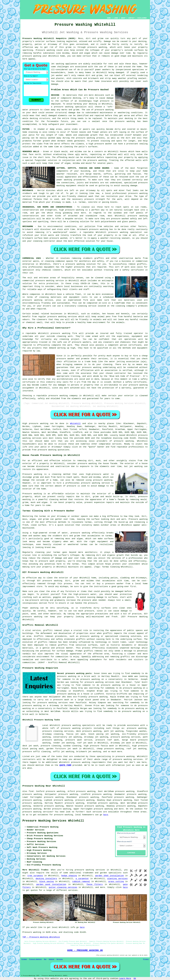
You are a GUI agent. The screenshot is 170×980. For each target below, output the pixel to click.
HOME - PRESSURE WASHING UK (85, 950)
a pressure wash (60, 700)
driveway (91, 190)
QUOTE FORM (65, 765)
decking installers (46, 879)
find (31, 791)
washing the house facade (103, 464)
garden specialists (111, 873)
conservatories (31, 216)
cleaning (50, 261)
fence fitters (95, 884)
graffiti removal (53, 630)
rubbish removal (81, 882)
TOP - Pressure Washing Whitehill (41, 937)
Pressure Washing (35, 959)
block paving (47, 882)
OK (135, 978)
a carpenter (82, 879)
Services (60, 959)
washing (68, 180)
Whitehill (75, 424)
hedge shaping (69, 876)
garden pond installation (51, 884)
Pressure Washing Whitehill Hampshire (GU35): (49, 38)
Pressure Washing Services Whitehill (53, 821)
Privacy (146, 959)
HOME (109, 18)
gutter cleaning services (63, 887)
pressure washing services (125, 737)
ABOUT (123, 18)
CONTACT (131, 18)
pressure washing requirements (88, 762)
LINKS (116, 18)
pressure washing (97, 47)
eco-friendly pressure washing (90, 697)
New (45, 959)
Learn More (125, 978)
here (106, 815)
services (73, 890)
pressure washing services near (102, 682)
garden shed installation (110, 876)
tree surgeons (35, 876)
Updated (51, 959)
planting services (117, 879)
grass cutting (116, 882)
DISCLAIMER (142, 18)
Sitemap (24, 959)
